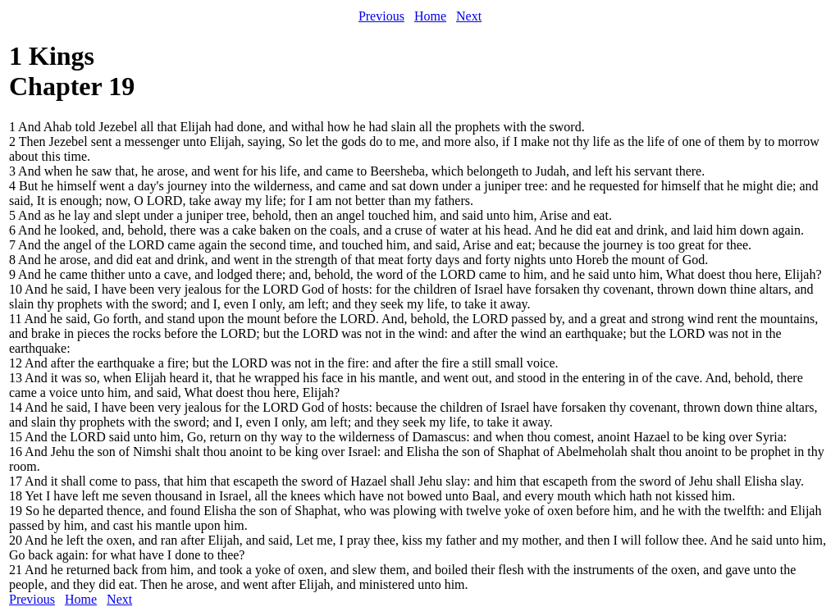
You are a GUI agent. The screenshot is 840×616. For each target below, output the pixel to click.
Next (469, 16)
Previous (381, 16)
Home (430, 16)
